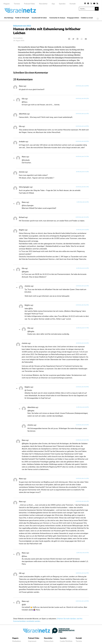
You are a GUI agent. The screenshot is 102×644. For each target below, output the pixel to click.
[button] (69, 39)
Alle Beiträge (9, 18)
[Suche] (97, 9)
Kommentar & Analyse (57, 18)
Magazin (7, 4)
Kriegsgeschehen (73, 18)
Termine (17, 4)
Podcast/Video (29, 4)
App (53, 4)
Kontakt (73, 4)
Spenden (62, 4)
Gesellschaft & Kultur (40, 18)
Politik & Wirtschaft (23, 18)
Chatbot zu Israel (87, 18)
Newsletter (43, 4)
